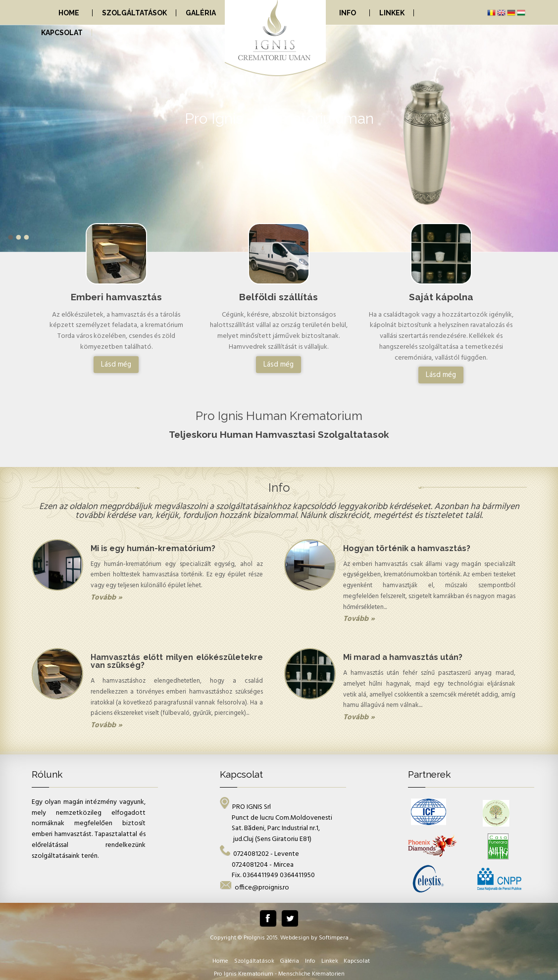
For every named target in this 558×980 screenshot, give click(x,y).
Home (69, 13)
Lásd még (116, 365)
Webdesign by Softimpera (314, 938)
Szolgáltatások (134, 13)
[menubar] (250, 12)
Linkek (392, 13)
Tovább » (106, 598)
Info (348, 13)
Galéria (201, 13)
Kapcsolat (62, 33)
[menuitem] (62, 13)
